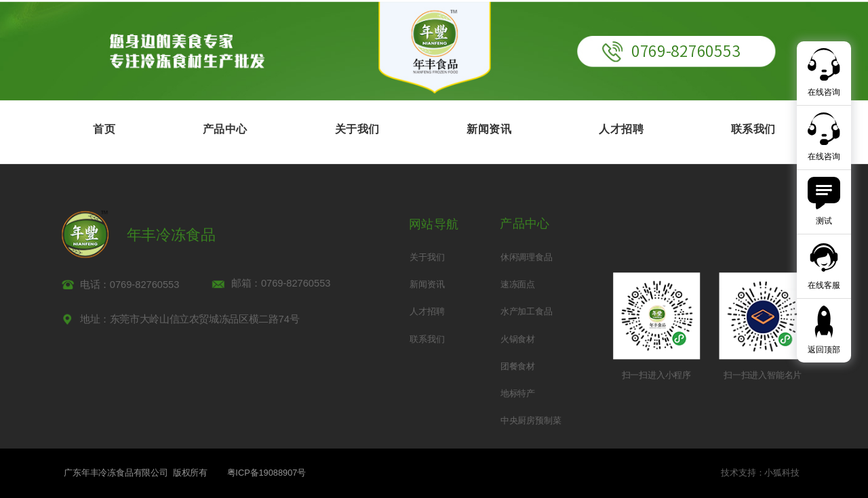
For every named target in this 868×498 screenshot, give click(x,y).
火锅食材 (518, 339)
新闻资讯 (489, 129)
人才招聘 (621, 129)
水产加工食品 (527, 312)
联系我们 (753, 129)
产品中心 (225, 129)
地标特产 (518, 393)
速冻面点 (518, 284)
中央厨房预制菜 (531, 420)
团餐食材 (518, 366)
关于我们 (357, 129)
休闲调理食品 (527, 257)
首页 (104, 129)
